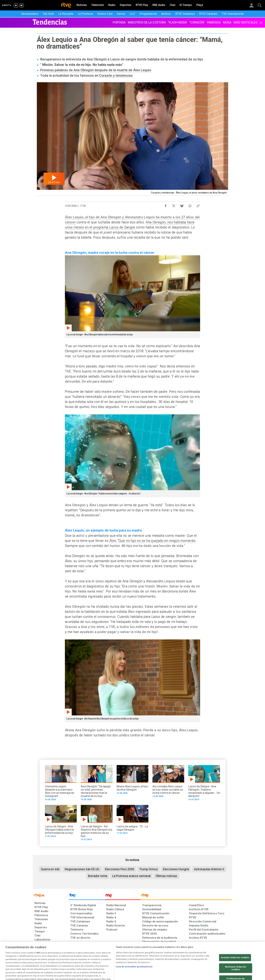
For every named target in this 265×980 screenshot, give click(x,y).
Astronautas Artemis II (209, 869)
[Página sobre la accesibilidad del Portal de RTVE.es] (153, 954)
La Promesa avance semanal (131, 876)
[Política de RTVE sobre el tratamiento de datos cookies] (96, 954)
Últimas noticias (166, 876)
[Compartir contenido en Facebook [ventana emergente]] (166, 205)
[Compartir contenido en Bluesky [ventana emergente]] (182, 205)
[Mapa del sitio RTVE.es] (173, 954)
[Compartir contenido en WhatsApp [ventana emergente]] (190, 205)
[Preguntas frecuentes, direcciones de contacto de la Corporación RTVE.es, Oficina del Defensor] (191, 954)
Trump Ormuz (149, 869)
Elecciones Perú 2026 (120, 869)
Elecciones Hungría (176, 869)
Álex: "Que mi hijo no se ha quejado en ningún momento (152, 541)
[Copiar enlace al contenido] (198, 205)
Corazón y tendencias (116, 75)
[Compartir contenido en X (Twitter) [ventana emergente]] (174, 205)
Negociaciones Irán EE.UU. (82, 869)
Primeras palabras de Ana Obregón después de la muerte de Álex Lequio (96, 70)
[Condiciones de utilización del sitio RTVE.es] (40, 954)
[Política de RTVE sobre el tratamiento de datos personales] (65, 954)
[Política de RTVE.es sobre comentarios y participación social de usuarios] (217, 954)
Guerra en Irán (50, 869)
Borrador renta (98, 876)
